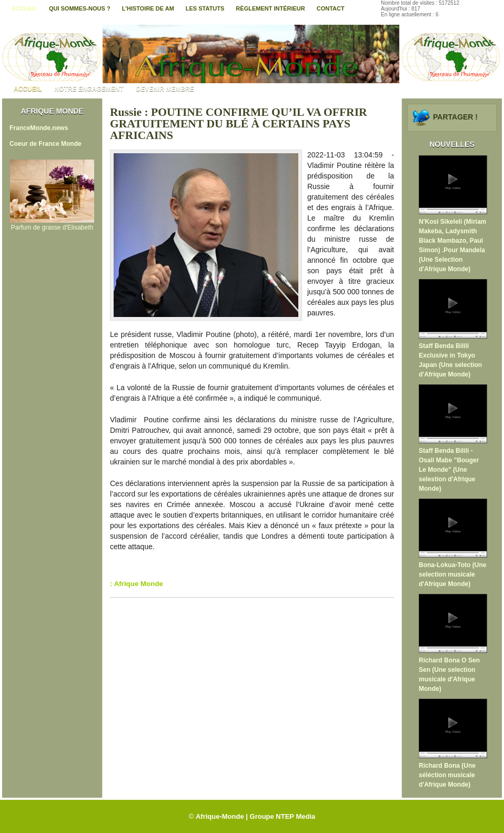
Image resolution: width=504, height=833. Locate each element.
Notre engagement (89, 89)
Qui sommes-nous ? (80, 8)
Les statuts (205, 8)
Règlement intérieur (270, 8)
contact (331, 8)
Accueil (24, 8)
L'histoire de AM (148, 8)
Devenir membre (165, 89)
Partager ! (455, 117)
